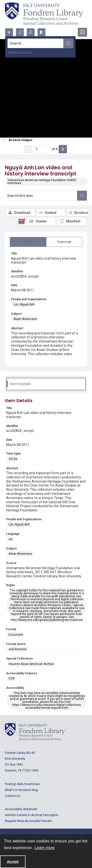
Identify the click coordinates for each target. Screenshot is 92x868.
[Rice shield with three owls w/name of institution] (44, 14)
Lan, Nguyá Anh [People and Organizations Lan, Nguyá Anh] (24, 304)
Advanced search (20, 52)
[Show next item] (63, 149)
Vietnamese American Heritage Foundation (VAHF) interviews (42, 182)
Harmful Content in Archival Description (32, 815)
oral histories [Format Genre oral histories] (18, 649)
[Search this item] (41, 196)
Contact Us (13, 796)
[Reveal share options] (20, 32)
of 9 (55, 149)
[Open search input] (9, 32)
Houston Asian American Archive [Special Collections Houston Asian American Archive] (31, 664)
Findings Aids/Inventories (22, 784)
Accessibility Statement (21, 809)
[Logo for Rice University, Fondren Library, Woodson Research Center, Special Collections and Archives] (35, 732)
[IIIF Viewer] (41, 221)
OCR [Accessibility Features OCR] (12, 679)
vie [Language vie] (11, 539)
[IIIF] (22, 221)
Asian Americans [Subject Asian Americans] (25, 319)
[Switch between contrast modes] (41, 32)
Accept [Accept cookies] (13, 862)
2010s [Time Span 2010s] (13, 459)
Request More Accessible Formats (28, 821)
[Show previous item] (28, 149)
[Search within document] (82, 196)
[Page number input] (42, 149)
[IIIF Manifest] (72, 221)
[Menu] (82, 32)
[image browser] (18, 140)
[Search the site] (37, 43)
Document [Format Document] (16, 635)
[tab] (28, 242)
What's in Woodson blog (21, 790)
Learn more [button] (45, 848)
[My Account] (31, 32)
